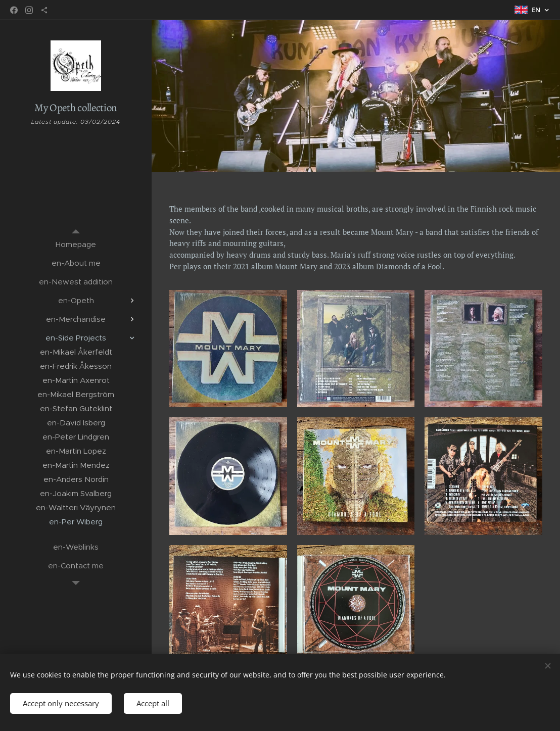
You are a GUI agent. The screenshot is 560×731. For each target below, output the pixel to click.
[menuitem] (76, 244)
